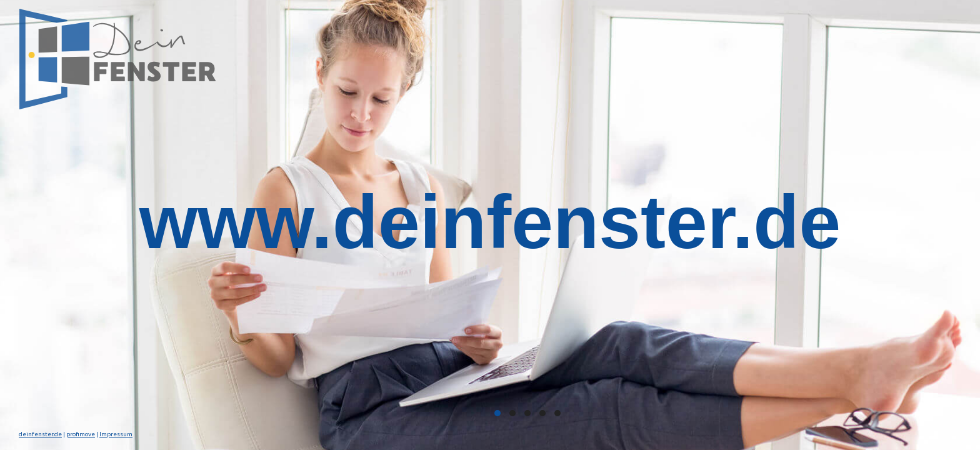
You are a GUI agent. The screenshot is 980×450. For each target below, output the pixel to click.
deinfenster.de (40, 434)
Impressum (116, 434)
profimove (81, 434)
